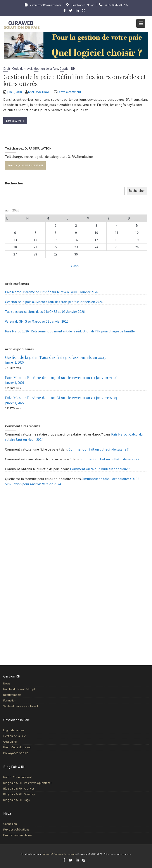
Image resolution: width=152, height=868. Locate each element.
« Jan (75, 266)
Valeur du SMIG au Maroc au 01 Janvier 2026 (37, 321)
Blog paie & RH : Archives (20, 788)
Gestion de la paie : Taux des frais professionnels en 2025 (55, 357)
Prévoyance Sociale (17, 753)
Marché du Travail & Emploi (21, 689)
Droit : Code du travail (18, 69)
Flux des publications (17, 830)
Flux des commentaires (19, 835)
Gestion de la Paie (46, 69)
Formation (11, 700)
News (8, 683)
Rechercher (14, 183)
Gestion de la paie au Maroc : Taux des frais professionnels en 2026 (54, 302)
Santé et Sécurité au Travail (21, 706)
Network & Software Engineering (59, 854)
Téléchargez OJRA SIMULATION (25, 165)
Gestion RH (67, 69)
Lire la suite (14, 121)
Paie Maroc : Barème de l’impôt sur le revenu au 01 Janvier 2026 (52, 292)
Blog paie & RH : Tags (17, 799)
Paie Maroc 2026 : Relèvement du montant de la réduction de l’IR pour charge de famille (70, 331)
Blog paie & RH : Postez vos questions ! (28, 783)
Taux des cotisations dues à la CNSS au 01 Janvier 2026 (45, 311)
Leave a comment (69, 92)
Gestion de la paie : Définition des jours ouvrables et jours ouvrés (75, 80)
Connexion (11, 824)
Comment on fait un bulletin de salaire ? (99, 449)
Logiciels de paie (15, 730)
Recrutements (13, 695)
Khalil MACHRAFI (39, 92)
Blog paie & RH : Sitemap (20, 794)
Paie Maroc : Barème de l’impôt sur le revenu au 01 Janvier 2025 (61, 398)
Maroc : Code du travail (19, 777)
